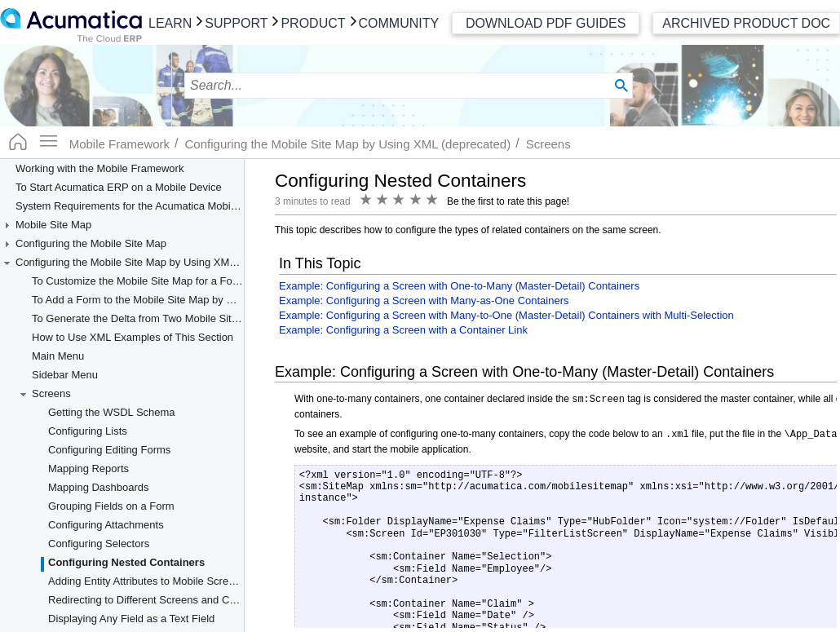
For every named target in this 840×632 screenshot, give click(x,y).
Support (236, 23)
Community (399, 23)
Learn (170, 23)
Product (313, 23)
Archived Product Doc (746, 23)
